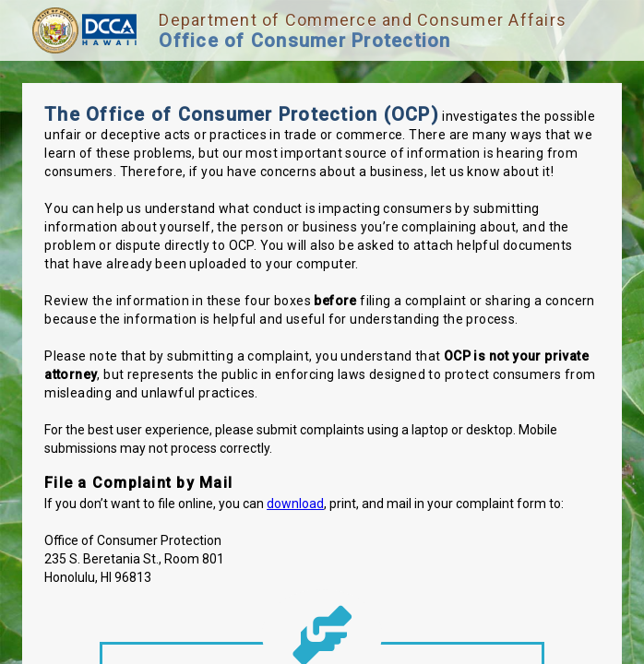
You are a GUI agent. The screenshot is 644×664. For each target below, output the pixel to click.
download (295, 504)
